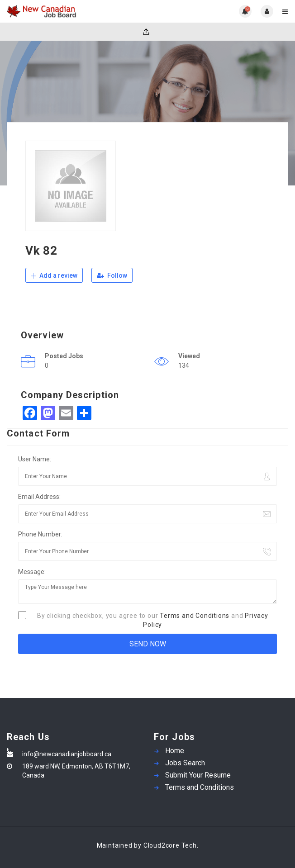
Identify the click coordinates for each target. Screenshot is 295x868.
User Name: (35, 459)
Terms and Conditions (195, 616)
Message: (32, 572)
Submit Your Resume (198, 775)
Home (175, 751)
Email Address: (39, 497)
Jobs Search (185, 763)
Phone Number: (40, 534)
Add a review (54, 275)
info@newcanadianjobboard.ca (67, 754)
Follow (112, 275)
